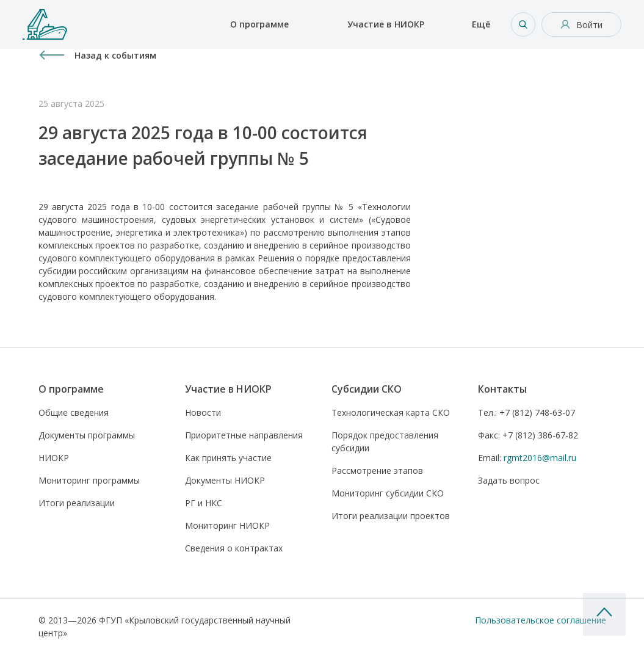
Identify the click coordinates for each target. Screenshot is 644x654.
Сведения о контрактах (234, 548)
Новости (203, 412)
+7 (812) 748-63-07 (526, 412)
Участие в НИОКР (386, 24)
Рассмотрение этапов (377, 471)
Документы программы (87, 435)
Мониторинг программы (89, 480)
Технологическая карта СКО (391, 412)
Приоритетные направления (244, 435)
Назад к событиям (115, 55)
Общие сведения (74, 412)
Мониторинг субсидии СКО (388, 493)
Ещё (481, 24)
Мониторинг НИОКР (227, 525)
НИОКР (54, 458)
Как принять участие (228, 458)
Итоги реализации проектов (391, 516)
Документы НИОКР (225, 480)
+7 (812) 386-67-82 (528, 435)
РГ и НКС (204, 503)
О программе (259, 24)
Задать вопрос (509, 480)
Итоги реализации (77, 503)
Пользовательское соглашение (541, 620)
